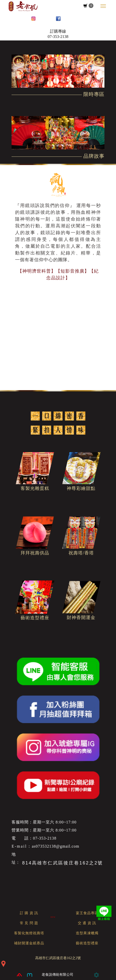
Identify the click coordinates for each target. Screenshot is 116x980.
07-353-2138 (58, 37)
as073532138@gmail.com (56, 846)
